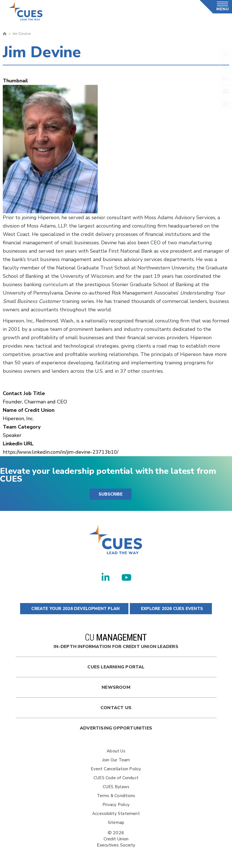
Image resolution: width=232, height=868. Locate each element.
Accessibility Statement (116, 814)
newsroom (116, 687)
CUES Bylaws (116, 787)
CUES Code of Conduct (116, 778)
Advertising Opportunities (116, 728)
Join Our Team (116, 760)
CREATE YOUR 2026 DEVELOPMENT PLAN (74, 609)
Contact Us (116, 708)
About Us (116, 751)
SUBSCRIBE (111, 494)
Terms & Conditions (116, 796)
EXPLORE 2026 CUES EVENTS (171, 609)
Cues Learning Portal (116, 667)
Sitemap (116, 822)
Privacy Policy (116, 805)
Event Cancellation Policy (116, 769)
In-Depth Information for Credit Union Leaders (116, 642)
